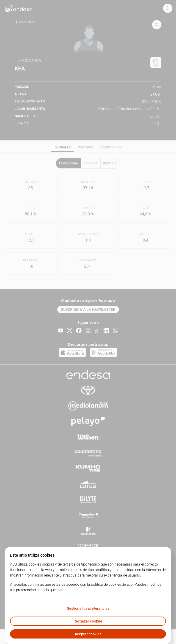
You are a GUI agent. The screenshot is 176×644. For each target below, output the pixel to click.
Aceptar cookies (88, 634)
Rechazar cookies (88, 621)
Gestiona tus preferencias (88, 608)
